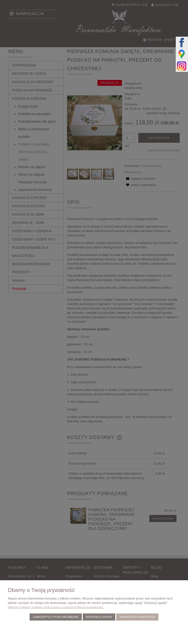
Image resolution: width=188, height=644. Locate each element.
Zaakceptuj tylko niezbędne (56, 617)
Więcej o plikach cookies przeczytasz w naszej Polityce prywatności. (56, 607)
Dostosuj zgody (99, 617)
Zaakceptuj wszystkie (137, 617)
